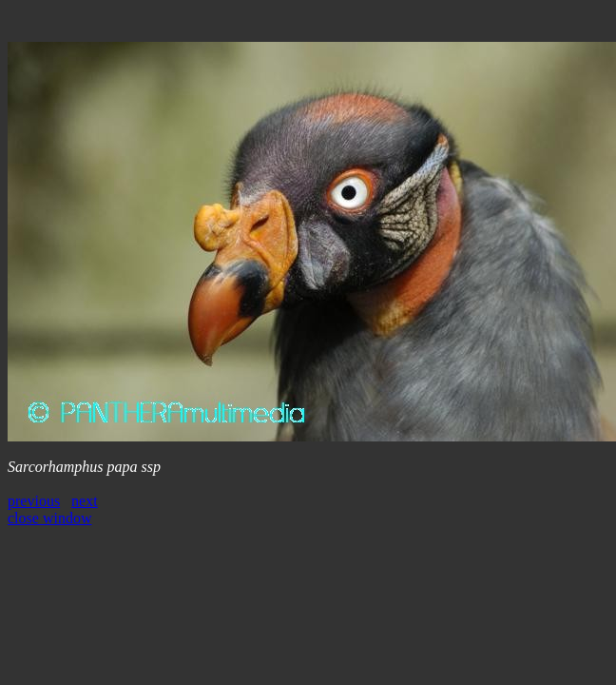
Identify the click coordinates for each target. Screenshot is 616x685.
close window (49, 518)
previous (34, 501)
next (85, 501)
